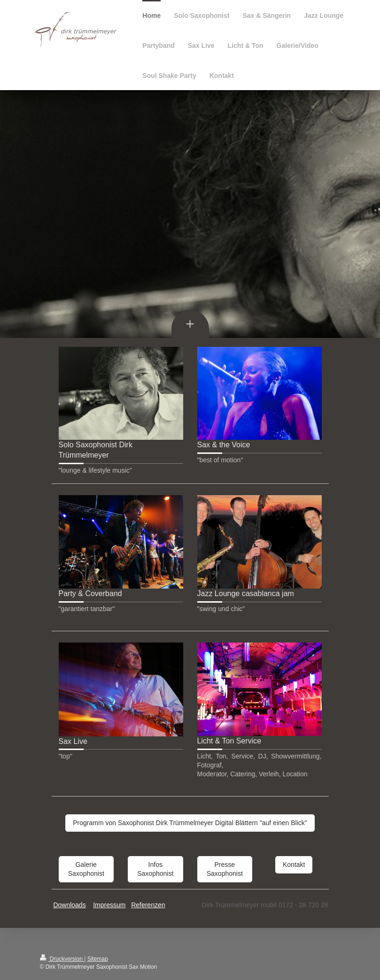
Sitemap (98, 959)
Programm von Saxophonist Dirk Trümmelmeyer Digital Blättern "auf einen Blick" (190, 823)
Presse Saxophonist (225, 869)
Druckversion (62, 959)
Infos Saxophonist (155, 869)
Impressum (109, 905)
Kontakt (294, 865)
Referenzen (148, 905)
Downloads (69, 905)
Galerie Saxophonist (86, 869)
